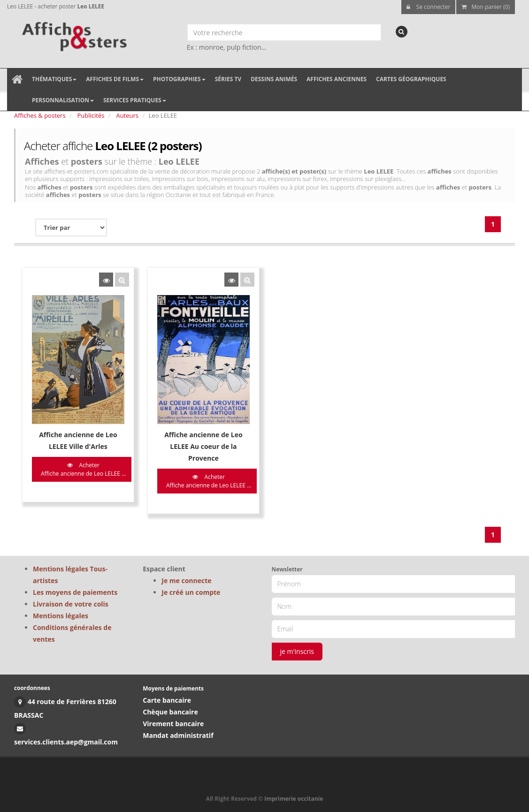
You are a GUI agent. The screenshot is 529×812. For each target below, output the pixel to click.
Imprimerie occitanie (294, 799)
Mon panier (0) (486, 7)
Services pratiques (135, 100)
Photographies (179, 79)
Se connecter (429, 7)
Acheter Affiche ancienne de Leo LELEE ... (83, 469)
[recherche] (402, 32)
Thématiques (54, 79)
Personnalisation (63, 100)
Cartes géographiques (411, 79)
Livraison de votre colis (71, 604)
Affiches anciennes (337, 79)
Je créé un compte (191, 592)
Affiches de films (115, 79)
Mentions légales (61, 616)
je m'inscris (297, 651)
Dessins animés (274, 79)
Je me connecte (186, 581)
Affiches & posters (40, 115)
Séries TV (228, 79)
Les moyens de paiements (75, 592)
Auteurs (127, 115)
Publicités (91, 115)
